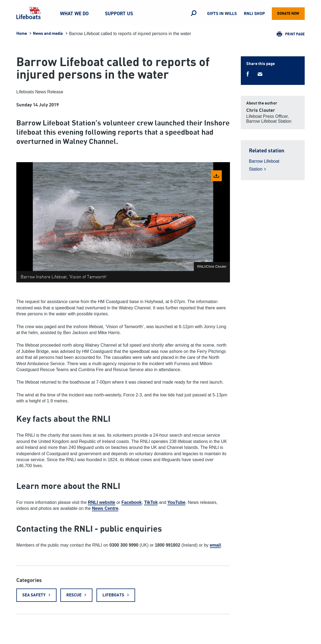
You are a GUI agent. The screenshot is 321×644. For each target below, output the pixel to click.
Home (22, 34)
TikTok (151, 502)
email (215, 545)
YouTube (176, 502)
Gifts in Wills (222, 14)
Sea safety (34, 595)
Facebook (132, 502)
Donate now (288, 14)
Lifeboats (113, 595)
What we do (74, 14)
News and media (48, 34)
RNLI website (101, 502)
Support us (119, 14)
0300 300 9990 (124, 545)
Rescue (74, 595)
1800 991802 (168, 545)
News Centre (105, 508)
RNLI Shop (254, 14)
